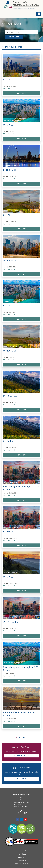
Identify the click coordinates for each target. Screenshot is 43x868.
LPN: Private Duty (11, 622)
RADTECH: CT (9, 170)
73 (24, 738)
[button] (39, 14)
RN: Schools (9, 532)
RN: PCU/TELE (10, 396)
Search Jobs (14, 37)
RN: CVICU (8, 125)
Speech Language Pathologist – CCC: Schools (21, 488)
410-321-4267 (22, 813)
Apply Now (21, 93)
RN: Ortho (8, 441)
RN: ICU (7, 79)
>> (40, 738)
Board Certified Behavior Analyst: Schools (19, 714)
